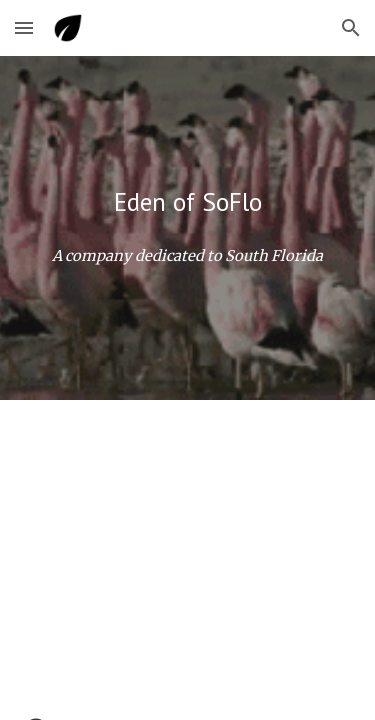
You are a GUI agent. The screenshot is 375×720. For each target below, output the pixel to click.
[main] (188, 202)
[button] (24, 27)
